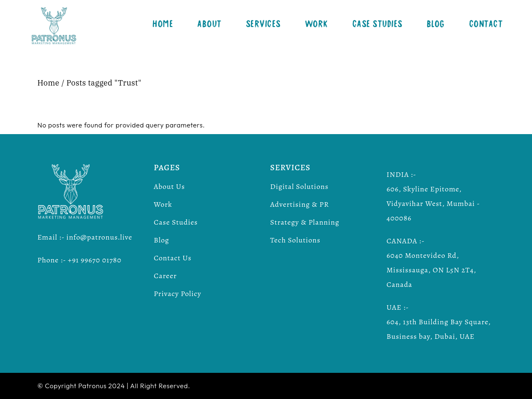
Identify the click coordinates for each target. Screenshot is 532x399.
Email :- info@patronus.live (85, 237)
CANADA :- (406, 241)
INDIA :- (401, 174)
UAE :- (398, 307)
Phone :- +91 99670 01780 (79, 260)
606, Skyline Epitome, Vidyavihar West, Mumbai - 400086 (433, 203)
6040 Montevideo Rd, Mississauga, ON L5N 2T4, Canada (431, 270)
